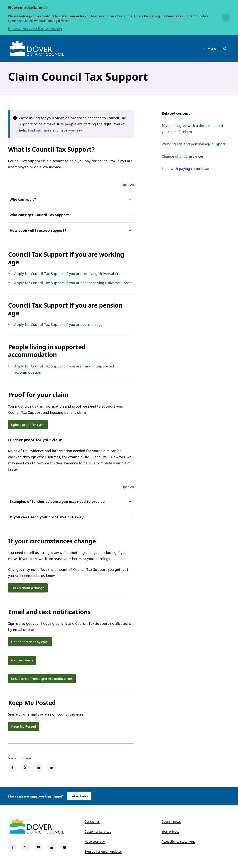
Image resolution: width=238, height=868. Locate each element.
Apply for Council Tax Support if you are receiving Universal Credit (70, 274)
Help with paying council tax (185, 169)
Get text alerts (22, 660)
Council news (171, 822)
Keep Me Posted (24, 727)
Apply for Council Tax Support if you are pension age (58, 324)
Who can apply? (71, 199)
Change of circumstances (183, 156)
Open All (128, 185)
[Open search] (225, 49)
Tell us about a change (28, 588)
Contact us (92, 822)
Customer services (98, 832)
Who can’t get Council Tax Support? (71, 215)
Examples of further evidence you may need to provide (71, 501)
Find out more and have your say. (55, 130)
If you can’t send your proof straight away (71, 517)
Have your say (95, 842)
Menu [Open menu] (209, 49)
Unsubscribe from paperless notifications (42, 679)
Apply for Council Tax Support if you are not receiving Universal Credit (73, 283)
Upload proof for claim (28, 425)
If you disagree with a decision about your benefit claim (193, 129)
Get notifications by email (30, 642)
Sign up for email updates (103, 851)
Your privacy (170, 832)
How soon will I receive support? (71, 230)
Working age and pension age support (194, 144)
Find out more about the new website (35, 28)
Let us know (79, 796)
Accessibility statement (178, 842)
